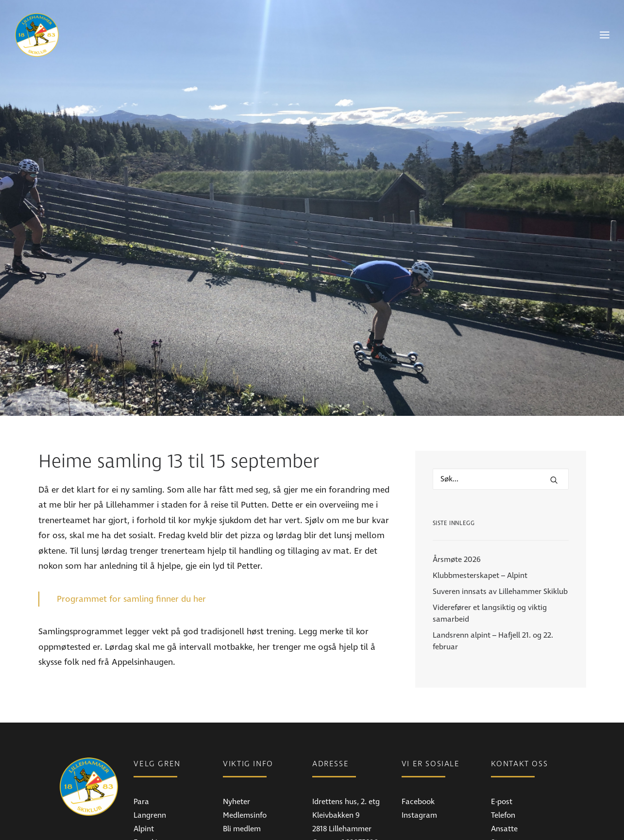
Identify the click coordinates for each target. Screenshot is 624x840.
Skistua (146, 820)
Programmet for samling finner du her (131, 563)
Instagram (419, 779)
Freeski (145, 807)
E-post (502, 766)
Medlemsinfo (245, 779)
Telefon (503, 779)
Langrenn (150, 779)
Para (141, 766)
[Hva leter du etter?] (501, 443)
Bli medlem (242, 793)
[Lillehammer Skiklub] (37, 35)
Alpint (144, 793)
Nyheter (236, 766)
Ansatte (504, 793)
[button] (554, 444)
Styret (501, 807)
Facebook (418, 766)
